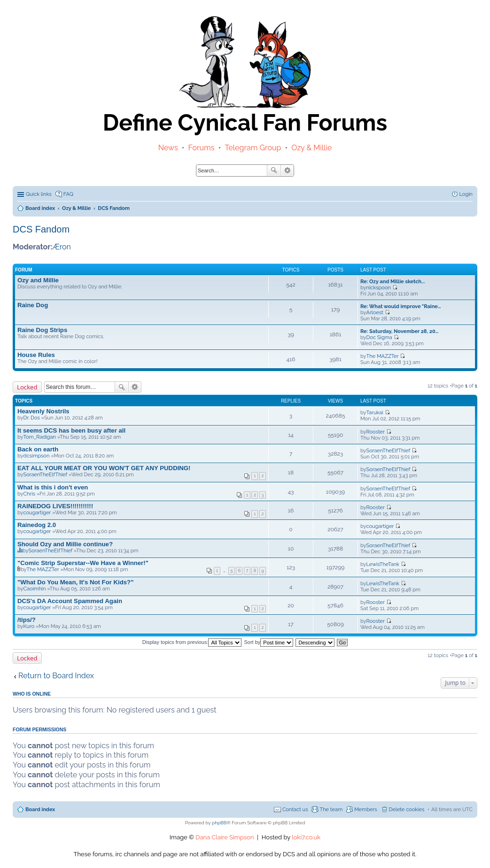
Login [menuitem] (466, 194)
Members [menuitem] (366, 810)
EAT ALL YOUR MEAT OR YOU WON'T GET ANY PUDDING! (104, 468)
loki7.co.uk (306, 837)
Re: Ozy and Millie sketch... (393, 282)
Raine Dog (33, 305)
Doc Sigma (379, 337)
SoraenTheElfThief (389, 451)
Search (274, 170)
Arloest (375, 313)
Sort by (269, 642)
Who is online (32, 694)
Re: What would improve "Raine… (401, 306)
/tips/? (27, 620)
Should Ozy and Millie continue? (65, 544)
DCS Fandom (41, 229)
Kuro (29, 626)
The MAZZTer (383, 356)
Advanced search (287, 170)
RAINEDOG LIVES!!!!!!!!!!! (55, 506)
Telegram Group (253, 148)
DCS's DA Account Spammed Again (70, 601)
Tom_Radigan (40, 437)
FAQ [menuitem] (68, 194)
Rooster (376, 432)
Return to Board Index (56, 676)
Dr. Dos (32, 418)
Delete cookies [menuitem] (407, 810)
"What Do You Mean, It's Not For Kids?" (75, 582)
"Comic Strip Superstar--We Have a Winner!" (83, 563)
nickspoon (379, 288)
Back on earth (38, 449)
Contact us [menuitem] (295, 810)
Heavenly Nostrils (43, 411)
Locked (27, 387)
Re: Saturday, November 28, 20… (399, 331)
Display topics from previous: (192, 642)
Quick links (39, 194)
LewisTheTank (383, 564)
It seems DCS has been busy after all (71, 430)
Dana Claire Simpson (225, 837)
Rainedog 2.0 (37, 525)
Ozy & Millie (311, 148)
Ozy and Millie (38, 280)
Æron (62, 247)
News (168, 148)
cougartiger (37, 513)
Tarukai (375, 413)
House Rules (36, 355)
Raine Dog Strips (42, 330)
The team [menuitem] (331, 810)
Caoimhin (35, 589)
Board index (40, 810)
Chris (30, 494)
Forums (202, 148)
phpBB (219, 823)
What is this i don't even (53, 487)
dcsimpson (37, 456)
